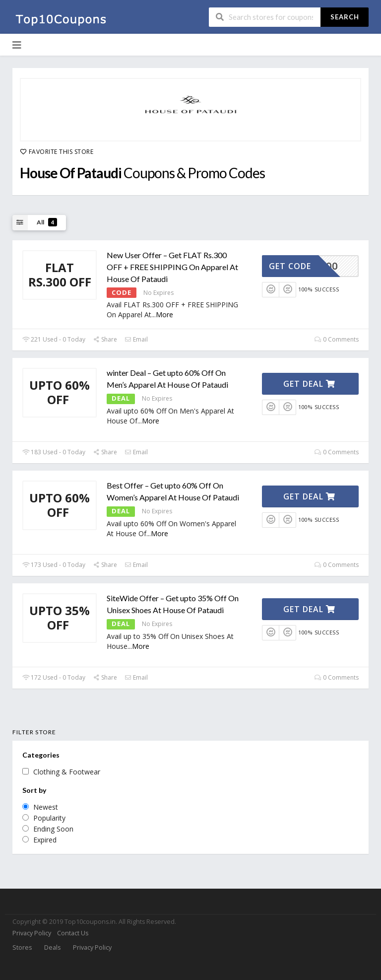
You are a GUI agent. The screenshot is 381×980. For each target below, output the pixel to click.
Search (345, 17)
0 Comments (337, 339)
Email (136, 339)
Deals (52, 947)
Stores (22, 947)
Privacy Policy (32, 933)
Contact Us (73, 933)
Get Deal (309, 384)
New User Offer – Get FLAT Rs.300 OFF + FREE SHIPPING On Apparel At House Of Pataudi (172, 267)
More (164, 315)
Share (105, 339)
